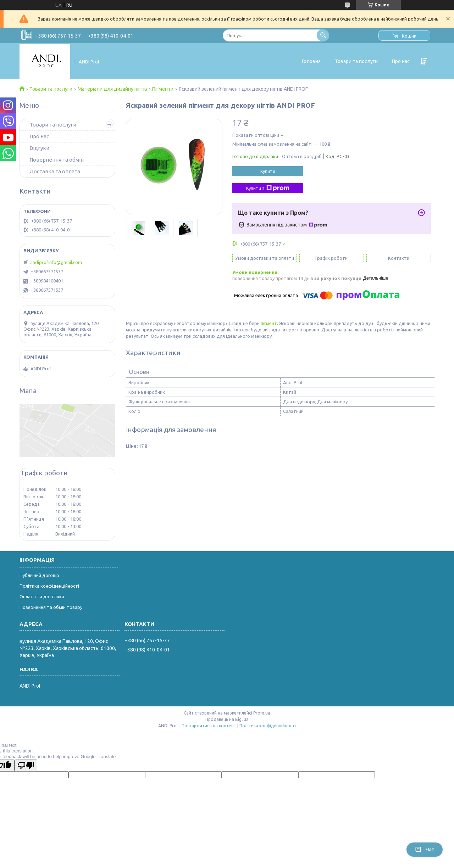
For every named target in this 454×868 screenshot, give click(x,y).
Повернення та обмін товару (51, 607)
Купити (268, 171)
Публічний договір (39, 575)
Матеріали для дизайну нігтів (112, 89)
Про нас (401, 61)
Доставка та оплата (55, 171)
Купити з (268, 188)
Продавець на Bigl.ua (227, 719)
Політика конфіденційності (49, 586)
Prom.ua (262, 713)
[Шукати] (323, 35)
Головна (311, 61)
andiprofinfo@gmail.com (56, 262)
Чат (425, 850)
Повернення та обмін (57, 160)
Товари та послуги (356, 61)
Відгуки (39, 148)
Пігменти (163, 89)
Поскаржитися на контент (209, 726)
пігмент (269, 323)
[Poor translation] (26, 765)
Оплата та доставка (42, 597)
